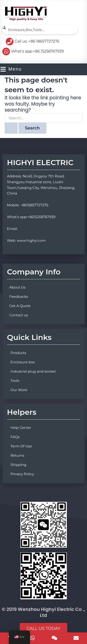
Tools (15, 381)
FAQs (15, 437)
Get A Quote (20, 306)
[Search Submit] (11, 128)
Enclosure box (23, 362)
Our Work (19, 390)
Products (18, 353)
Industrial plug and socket (33, 371)
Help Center (21, 428)
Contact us (19, 315)
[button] (43, 629)
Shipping (18, 465)
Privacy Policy (22, 474)
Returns (17, 455)
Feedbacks (19, 297)
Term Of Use (21, 446)
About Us (17, 287)
